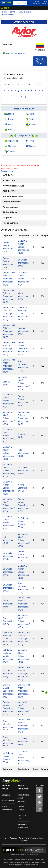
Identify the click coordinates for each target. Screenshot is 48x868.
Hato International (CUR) (23, 453)
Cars (9, 124)
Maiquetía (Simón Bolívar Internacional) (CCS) (24, 247)
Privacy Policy (24, 838)
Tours (30, 141)
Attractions (11, 141)
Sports (30, 146)
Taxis (30, 114)
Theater (10, 151)
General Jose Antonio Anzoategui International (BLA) (9, 279)
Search (13, 12)
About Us (14, 838)
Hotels (9, 114)
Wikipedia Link (8, 171)
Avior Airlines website (14, 53)
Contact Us (24, 841)
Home (4, 12)
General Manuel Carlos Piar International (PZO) (23, 348)
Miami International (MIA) (23, 296)
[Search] (25, 3)
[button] (40, 61)
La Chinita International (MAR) (23, 263)
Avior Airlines (8, 14)
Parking (10, 130)
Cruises (31, 124)
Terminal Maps (8, 801)
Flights (9, 119)
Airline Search (25, 12)
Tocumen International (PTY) (23, 331)
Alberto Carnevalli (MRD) (22, 488)
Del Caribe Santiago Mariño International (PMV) (23, 314)
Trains (30, 119)
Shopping (6, 795)
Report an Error (37, 838)
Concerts (10, 146)
